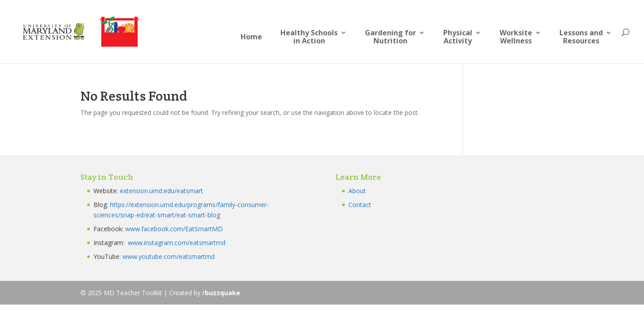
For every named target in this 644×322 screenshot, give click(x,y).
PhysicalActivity (458, 37)
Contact (360, 205)
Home (251, 37)
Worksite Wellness (516, 37)
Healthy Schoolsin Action (309, 37)
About (357, 191)
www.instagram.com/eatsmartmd (178, 243)
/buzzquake (221, 293)
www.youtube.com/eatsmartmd (169, 256)
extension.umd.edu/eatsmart (161, 191)
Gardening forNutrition (390, 37)
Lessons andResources (581, 37)
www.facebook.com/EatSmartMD (174, 229)
